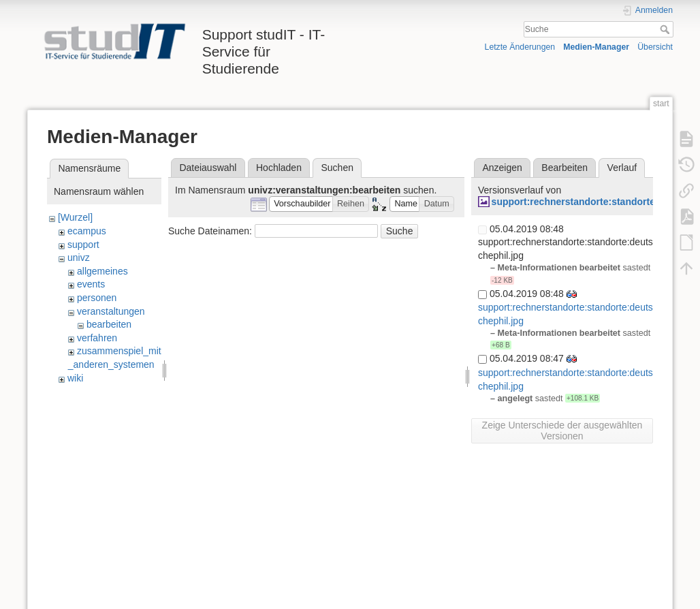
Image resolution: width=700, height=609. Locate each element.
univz (79, 257)
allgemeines (102, 271)
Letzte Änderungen (520, 47)
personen (97, 298)
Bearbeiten (564, 168)
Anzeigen (502, 168)
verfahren (97, 338)
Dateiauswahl (208, 168)
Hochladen (279, 168)
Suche (666, 29)
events (91, 284)
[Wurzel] (75, 217)
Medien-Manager (596, 47)
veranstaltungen (111, 311)
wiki (75, 378)
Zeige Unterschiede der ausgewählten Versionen (562, 431)
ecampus (87, 231)
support (83, 245)
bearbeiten (109, 324)
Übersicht (655, 47)
